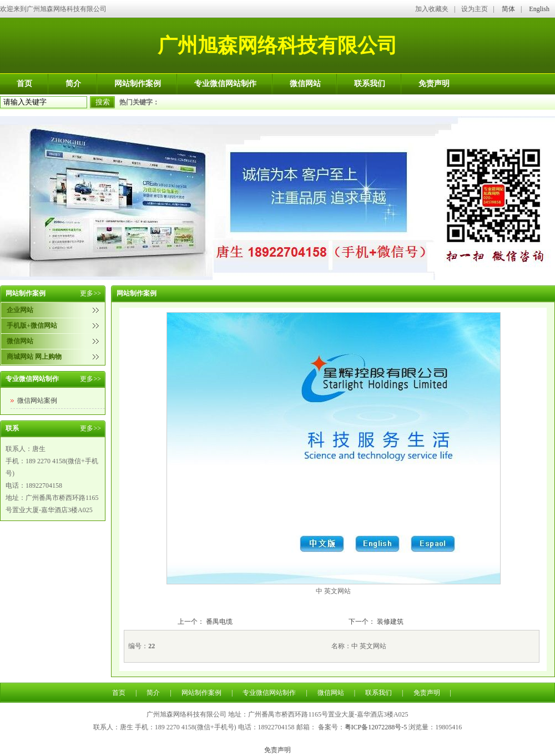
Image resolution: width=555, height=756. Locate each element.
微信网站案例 (37, 400)
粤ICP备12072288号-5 (376, 727)
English (539, 9)
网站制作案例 (138, 84)
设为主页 (475, 9)
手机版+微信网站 (32, 326)
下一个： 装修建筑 (376, 622)
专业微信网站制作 (225, 84)
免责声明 (434, 84)
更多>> (90, 293)
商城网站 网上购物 (34, 357)
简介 (73, 84)
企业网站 (20, 310)
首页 (24, 84)
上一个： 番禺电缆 (205, 622)
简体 (508, 9)
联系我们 (370, 84)
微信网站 (305, 84)
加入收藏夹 (432, 9)
